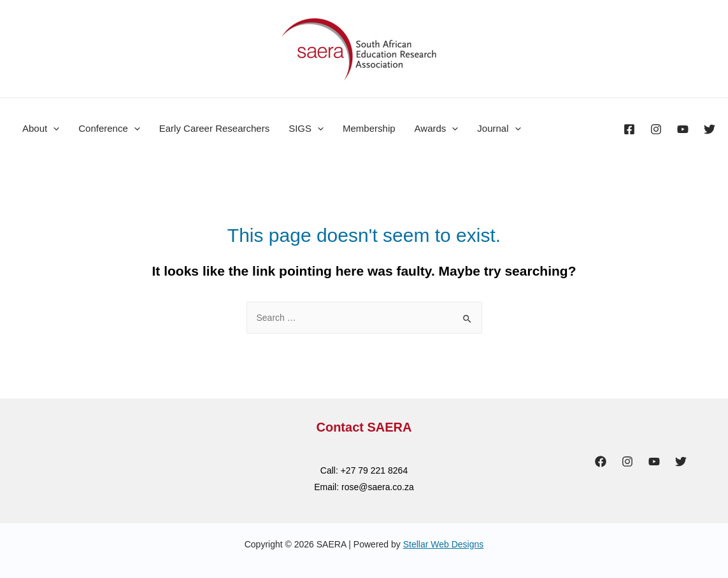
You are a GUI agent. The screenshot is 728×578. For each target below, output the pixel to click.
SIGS (306, 129)
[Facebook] (629, 129)
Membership (369, 128)
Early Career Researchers (214, 128)
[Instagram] (656, 129)
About (41, 129)
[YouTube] (683, 129)
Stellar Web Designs (444, 544)
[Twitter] (710, 129)
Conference (109, 129)
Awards (437, 129)
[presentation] (53, 129)
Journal (499, 129)
